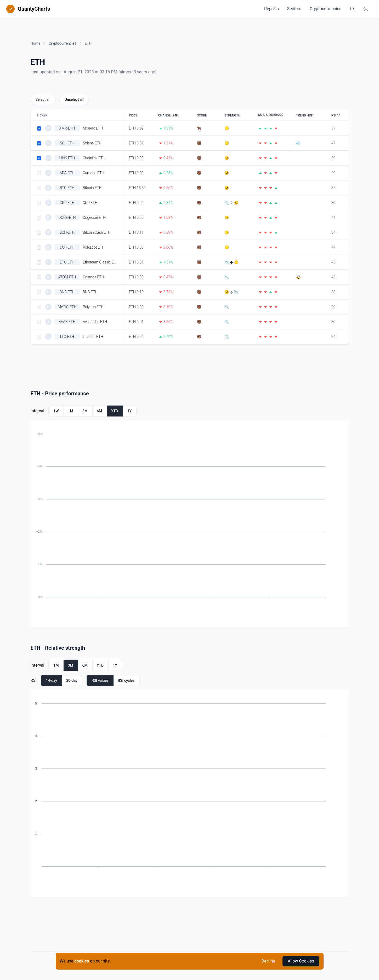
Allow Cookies (301, 961)
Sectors (294, 9)
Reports (271, 9)
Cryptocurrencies (326, 9)
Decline (268, 961)
